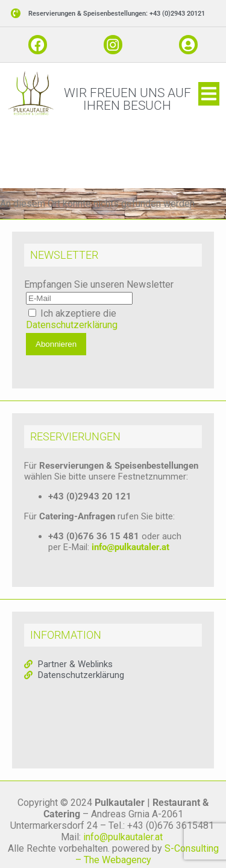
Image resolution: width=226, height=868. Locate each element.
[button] (113, 14)
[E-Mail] (79, 298)
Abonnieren (56, 344)
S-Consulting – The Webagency (147, 854)
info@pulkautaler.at (130, 547)
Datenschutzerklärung (72, 325)
